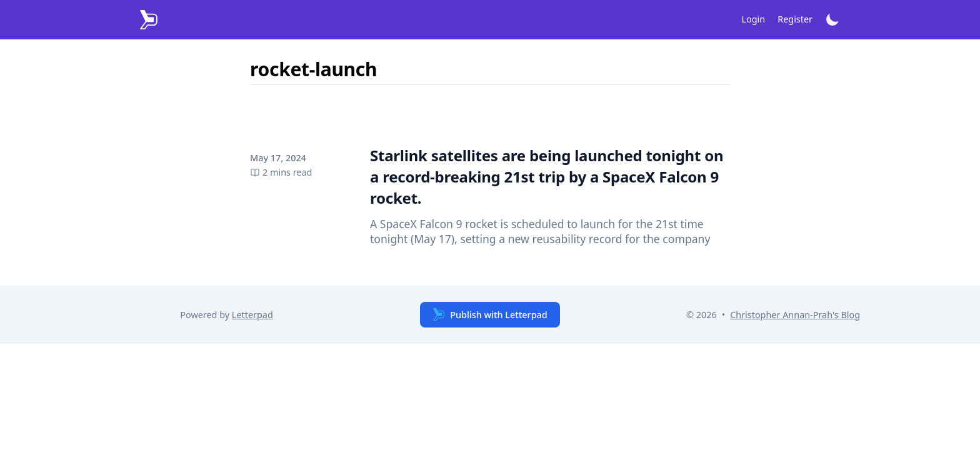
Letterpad (252, 315)
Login (754, 19)
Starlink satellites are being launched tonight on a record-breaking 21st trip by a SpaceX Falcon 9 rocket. (547, 177)
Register (795, 19)
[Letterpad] (149, 20)
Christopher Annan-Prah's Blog (795, 315)
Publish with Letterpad (490, 314)
